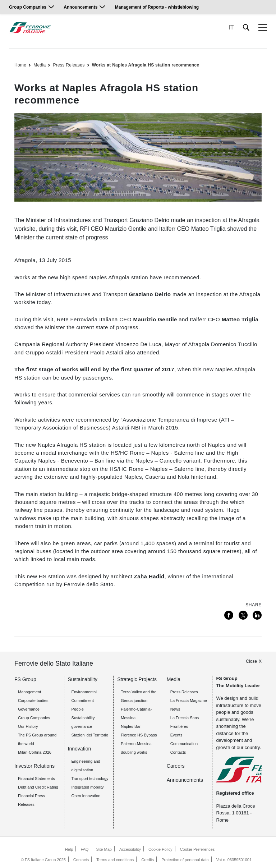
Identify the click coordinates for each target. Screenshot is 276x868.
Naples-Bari (131, 726)
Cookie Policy (160, 849)
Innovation (80, 749)
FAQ (84, 849)
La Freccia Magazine (189, 701)
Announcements (80, 7)
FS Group (25, 679)
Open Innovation (86, 796)
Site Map (104, 849)
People (78, 709)
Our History (28, 726)
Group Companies (28, 7)
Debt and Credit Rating (38, 787)
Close (251, 661)
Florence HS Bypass (139, 735)
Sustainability (83, 679)
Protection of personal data (185, 860)
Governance (29, 709)
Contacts (81, 860)
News (175, 709)
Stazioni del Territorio (90, 735)
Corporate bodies (33, 701)
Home (20, 65)
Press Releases (69, 65)
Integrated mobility (88, 787)
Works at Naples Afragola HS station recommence (146, 65)
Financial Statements (36, 779)
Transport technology (90, 779)
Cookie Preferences (197, 849)
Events (176, 735)
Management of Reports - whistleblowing (157, 7)
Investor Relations (34, 766)
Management (29, 692)
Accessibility (130, 849)
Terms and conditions (115, 860)
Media (40, 65)
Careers (176, 766)
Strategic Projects (137, 679)
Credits (148, 860)
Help (69, 849)
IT (231, 27)
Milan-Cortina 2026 (35, 752)
